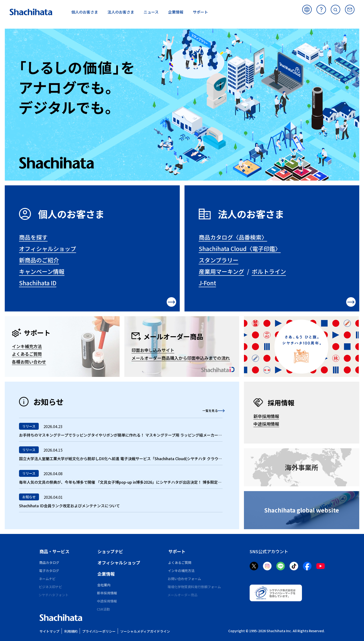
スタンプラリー (219, 260)
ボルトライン (269, 271)
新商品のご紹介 (39, 260)
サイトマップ (49, 631)
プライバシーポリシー (99, 631)
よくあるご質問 (321, 10)
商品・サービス (54, 551)
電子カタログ (49, 571)
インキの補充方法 (182, 571)
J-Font (207, 283)
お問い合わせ (350, 10)
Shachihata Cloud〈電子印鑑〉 (240, 249)
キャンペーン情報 (42, 271)
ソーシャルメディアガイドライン (145, 631)
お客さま (85, 12)
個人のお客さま (71, 214)
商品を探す (33, 237)
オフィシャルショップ (48, 249)
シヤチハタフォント (54, 595)
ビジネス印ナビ (51, 587)
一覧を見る (204, 410)
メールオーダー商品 (183, 595)
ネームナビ (48, 579)
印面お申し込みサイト (153, 350)
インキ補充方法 (27, 346)
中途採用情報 (266, 424)
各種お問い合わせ (29, 362)
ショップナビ (110, 551)
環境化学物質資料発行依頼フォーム (195, 587)
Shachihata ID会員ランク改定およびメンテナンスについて (69, 506)
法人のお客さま (251, 214)
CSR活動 (104, 609)
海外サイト (307, 10)
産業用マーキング (221, 271)
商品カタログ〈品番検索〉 (233, 237)
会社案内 (104, 585)
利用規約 (71, 631)
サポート (177, 551)
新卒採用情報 (266, 416)
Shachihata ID (38, 283)
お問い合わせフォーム (185, 579)
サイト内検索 (335, 10)
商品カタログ (49, 562)
